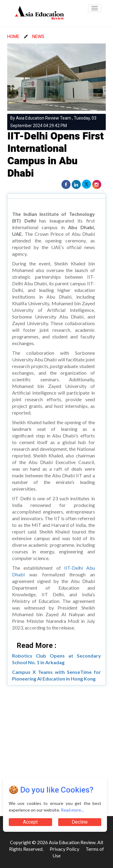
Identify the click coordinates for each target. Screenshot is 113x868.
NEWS (38, 37)
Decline (80, 822)
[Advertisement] (56, 748)
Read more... (72, 810)
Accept (30, 822)
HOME (13, 37)
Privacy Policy (64, 849)
